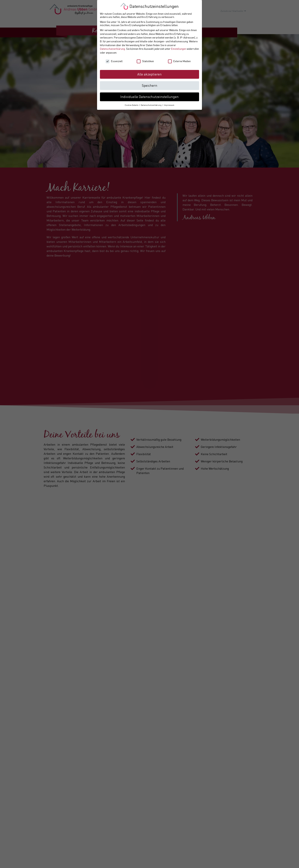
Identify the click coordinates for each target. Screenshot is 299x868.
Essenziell (114, 61)
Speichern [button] (150, 85)
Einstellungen (179, 49)
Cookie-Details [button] (132, 105)
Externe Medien (179, 61)
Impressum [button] (169, 105)
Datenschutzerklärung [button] (151, 105)
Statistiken (145, 61)
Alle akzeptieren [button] (149, 74)
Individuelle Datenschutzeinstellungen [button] (149, 97)
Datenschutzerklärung (112, 49)
